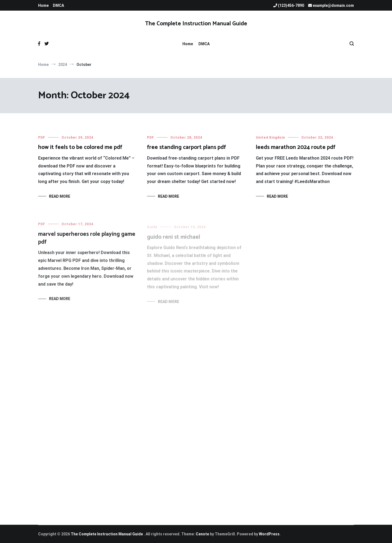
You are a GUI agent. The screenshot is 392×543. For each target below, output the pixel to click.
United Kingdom (270, 138)
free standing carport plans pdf (186, 147)
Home (43, 5)
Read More (60, 196)
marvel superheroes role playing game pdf (87, 241)
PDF (42, 138)
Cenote (202, 534)
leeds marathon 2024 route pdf (296, 148)
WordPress (269, 534)
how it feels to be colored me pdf (80, 147)
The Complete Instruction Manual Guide (196, 24)
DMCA (58, 5)
